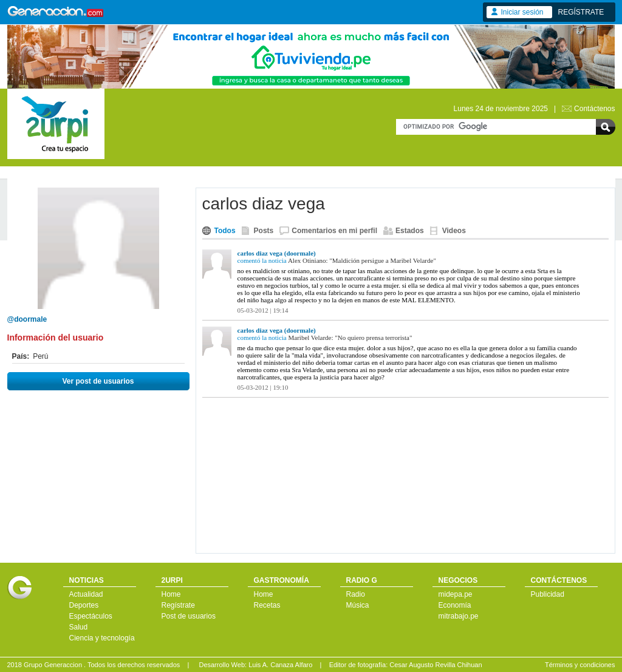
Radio (356, 594)
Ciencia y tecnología (102, 638)
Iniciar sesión (522, 12)
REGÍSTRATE (581, 12)
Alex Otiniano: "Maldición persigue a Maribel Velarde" (362, 260)
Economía (455, 605)
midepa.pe (456, 594)
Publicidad (548, 594)
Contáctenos (594, 109)
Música (358, 605)
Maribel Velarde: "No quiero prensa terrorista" (350, 338)
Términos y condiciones (580, 665)
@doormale (27, 319)
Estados (410, 231)
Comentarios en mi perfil (334, 231)
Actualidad (86, 594)
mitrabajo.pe (459, 616)
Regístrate (178, 605)
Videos (454, 231)
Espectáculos (91, 616)
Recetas (267, 605)
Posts (264, 231)
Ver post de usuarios (98, 381)
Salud (79, 627)
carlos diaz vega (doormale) (277, 253)
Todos (225, 231)
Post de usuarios (189, 616)
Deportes (84, 605)
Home (171, 594)
